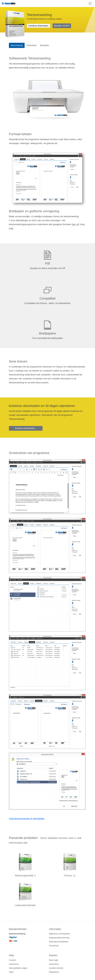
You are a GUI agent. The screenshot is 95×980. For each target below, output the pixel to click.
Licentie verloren (56, 968)
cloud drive (54, 964)
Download (31, 45)
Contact (12, 960)
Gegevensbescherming (59, 938)
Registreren (54, 972)
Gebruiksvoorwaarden (59, 942)
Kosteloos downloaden (38, 26)
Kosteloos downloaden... (26, 428)
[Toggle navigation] (90, 3)
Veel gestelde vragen (18, 968)
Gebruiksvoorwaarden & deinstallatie (27, 819)
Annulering (54, 946)
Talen (11, 972)
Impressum (14, 964)
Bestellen (62, 26)
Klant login (54, 960)
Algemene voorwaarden (59, 934)
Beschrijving (17, 45)
